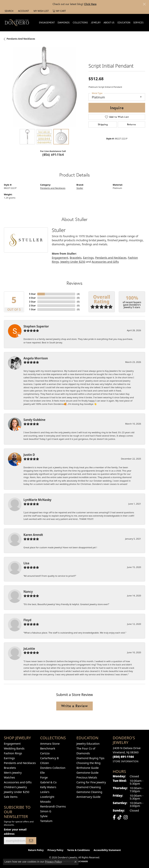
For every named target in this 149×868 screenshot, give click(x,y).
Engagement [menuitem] (12, 744)
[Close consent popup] (75, 862)
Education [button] (124, 23)
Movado (45, 802)
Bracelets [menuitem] (10, 768)
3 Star (32, 302)
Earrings (88, 258)
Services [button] (138, 23)
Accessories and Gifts (105, 262)
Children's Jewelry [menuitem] (15, 787)
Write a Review (74, 706)
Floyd (27, 620)
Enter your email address (15, 831)
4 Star (32, 298)
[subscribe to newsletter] (31, 841)
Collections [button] (80, 23)
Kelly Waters (48, 787)
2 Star (32, 306)
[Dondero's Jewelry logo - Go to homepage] (18, 23)
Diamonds (64, 23)
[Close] (144, 4)
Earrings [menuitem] (9, 758)
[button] (9, 11)
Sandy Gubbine (34, 420)
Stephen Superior (36, 326)
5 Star (32, 294)
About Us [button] (109, 23)
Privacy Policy (55, 850)
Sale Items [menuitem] (11, 797)
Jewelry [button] (96, 23)
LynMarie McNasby (37, 500)
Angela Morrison (36, 358)
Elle (42, 773)
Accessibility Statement (107, 850)
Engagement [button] (47, 23)
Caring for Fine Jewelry (91, 782)
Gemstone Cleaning (89, 792)
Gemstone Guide (87, 773)
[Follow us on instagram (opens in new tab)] (126, 817)
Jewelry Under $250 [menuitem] (17, 792)
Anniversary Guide (88, 797)
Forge (44, 777)
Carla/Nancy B (49, 758)
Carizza (45, 753)
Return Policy (36, 850)
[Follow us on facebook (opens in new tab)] (114, 817)
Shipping (103, 124)
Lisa (26, 563)
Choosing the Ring (88, 763)
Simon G (46, 811)
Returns (132, 124)
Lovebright (47, 797)
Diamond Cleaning (89, 787)
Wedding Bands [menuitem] (14, 748)
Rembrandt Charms (53, 806)
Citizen (45, 763)
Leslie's (45, 792)
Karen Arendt (33, 535)
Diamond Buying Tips (90, 758)
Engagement (60, 258)
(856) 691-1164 (53, 155)
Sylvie (44, 816)
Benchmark (48, 748)
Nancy (28, 592)
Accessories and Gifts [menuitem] (18, 782)
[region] (44, 87)
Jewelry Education (88, 744)
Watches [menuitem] (9, 777)
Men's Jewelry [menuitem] (13, 773)
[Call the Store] (123, 757)
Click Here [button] (90, 4)
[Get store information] (126, 761)
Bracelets (76, 258)
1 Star (32, 309)
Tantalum (46, 821)
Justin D (29, 455)
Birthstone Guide (88, 768)
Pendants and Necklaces (21, 39)
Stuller (80, 188)
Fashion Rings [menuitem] (13, 753)
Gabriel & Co (48, 782)
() (78, 294)
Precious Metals (87, 777)
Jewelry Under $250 (73, 262)
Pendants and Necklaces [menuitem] (20, 763)
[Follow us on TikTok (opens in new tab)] (120, 817)
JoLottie (29, 649)
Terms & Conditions (79, 850)
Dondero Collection (53, 768)
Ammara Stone (50, 744)
